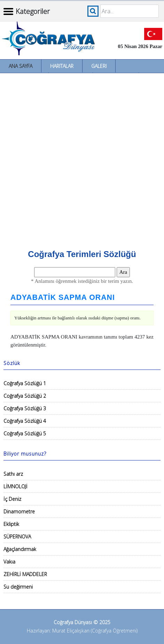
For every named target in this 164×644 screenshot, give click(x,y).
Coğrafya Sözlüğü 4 (25, 421)
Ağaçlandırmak (20, 549)
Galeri (99, 66)
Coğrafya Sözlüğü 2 (25, 396)
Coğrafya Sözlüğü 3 (25, 408)
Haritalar (62, 66)
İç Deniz (12, 499)
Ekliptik (11, 524)
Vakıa (9, 562)
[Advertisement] (82, 159)
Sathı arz (13, 474)
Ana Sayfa (21, 66)
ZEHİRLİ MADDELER (25, 574)
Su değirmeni (18, 587)
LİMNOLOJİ (15, 486)
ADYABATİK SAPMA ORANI (63, 297)
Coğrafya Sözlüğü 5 (25, 433)
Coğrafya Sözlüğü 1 (25, 383)
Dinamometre (19, 511)
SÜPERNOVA (17, 537)
